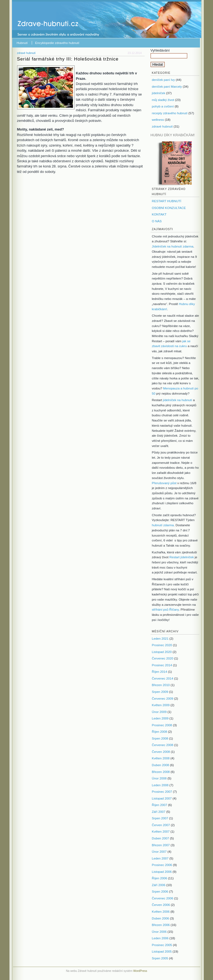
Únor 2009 (159, 712)
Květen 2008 (161, 758)
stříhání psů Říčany (166, 609)
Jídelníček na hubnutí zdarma (173, 246)
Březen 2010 (161, 685)
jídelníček (159, 93)
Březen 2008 (161, 772)
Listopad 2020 (162, 652)
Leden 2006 (160, 938)
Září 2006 (159, 885)
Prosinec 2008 (162, 725)
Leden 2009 (160, 718)
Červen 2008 (161, 752)
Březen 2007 (161, 845)
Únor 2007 (159, 851)
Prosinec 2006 (162, 865)
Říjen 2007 (160, 805)
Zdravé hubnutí (42, 22)
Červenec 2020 (163, 658)
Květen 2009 (161, 705)
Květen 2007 (161, 831)
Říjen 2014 (160, 672)
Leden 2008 (160, 785)
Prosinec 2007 (162, 792)
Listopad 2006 (162, 872)
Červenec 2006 (163, 898)
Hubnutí (22, 43)
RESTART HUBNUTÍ (167, 201)
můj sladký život (163, 100)
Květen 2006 (161, 911)
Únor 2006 (159, 932)
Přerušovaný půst (164, 483)
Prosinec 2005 (162, 945)
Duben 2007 (161, 838)
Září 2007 (159, 812)
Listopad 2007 (162, 798)
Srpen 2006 (160, 891)
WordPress (140, 971)
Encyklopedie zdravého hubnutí (57, 43)
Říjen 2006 (160, 878)
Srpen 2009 (160, 692)
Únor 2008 (159, 778)
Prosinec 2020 (162, 645)
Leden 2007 (160, 858)
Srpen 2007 (160, 818)
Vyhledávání (160, 50)
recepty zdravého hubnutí (170, 113)
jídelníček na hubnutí (177, 400)
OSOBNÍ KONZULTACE (169, 208)
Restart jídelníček (182, 557)
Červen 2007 (161, 825)
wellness (158, 120)
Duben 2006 (161, 918)
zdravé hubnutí (26, 53)
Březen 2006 (161, 925)
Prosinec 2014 (162, 665)
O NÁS (157, 221)
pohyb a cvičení (163, 106)
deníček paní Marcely (167, 86)
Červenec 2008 (163, 745)
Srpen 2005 (160, 958)
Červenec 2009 (163, 698)
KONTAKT (159, 214)
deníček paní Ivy (163, 80)
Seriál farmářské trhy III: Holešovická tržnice (68, 59)
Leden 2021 (160, 638)
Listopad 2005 (162, 951)
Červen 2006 (161, 905)
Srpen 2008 (160, 738)
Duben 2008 (161, 765)
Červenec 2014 (163, 678)
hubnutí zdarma (163, 525)
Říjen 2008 (160, 732)
